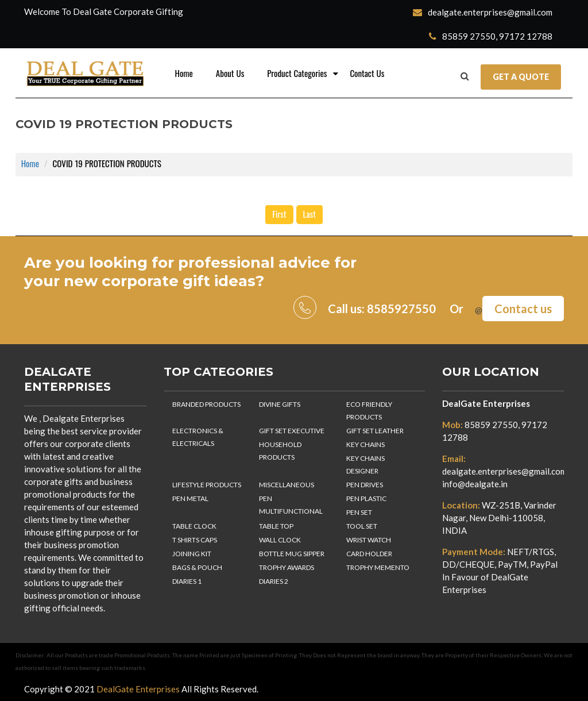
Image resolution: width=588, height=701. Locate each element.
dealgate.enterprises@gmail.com (483, 12)
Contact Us (367, 74)
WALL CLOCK (280, 540)
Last (310, 215)
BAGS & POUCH (197, 567)
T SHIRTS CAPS (195, 540)
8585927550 (401, 309)
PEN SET (359, 512)
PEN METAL (190, 498)
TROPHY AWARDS (287, 567)
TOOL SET (362, 526)
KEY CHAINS (365, 444)
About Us (230, 74)
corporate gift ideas (179, 281)
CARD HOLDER (369, 554)
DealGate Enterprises (486, 403)
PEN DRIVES (365, 485)
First (279, 215)
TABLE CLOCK (194, 526)
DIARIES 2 (274, 581)
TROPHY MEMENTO (378, 567)
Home (184, 74)
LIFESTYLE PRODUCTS (207, 485)
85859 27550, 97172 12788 (491, 36)
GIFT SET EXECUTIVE (292, 431)
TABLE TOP (276, 526)
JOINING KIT (192, 554)
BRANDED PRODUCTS (206, 404)
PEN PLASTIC (366, 498)
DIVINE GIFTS (280, 404)
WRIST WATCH (369, 540)
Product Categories (297, 74)
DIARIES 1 (187, 581)
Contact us (523, 309)
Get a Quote (521, 77)
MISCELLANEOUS (287, 485)
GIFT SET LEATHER (375, 431)
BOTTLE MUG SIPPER (292, 554)
